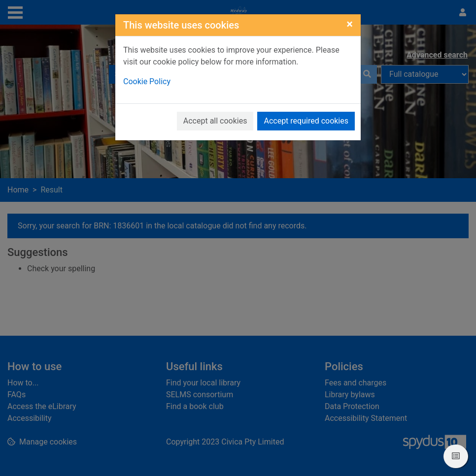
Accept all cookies (215, 121)
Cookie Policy (147, 81)
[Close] (350, 24)
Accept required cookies (306, 121)
